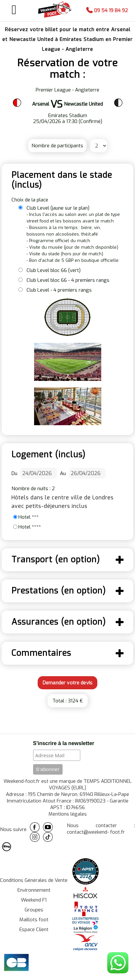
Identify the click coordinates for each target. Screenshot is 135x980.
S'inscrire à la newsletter (64, 743)
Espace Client (34, 929)
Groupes (34, 910)
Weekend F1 (34, 900)
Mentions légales (68, 814)
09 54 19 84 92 (107, 10)
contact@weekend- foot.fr (96, 832)
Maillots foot (34, 920)
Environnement (34, 890)
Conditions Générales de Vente (34, 880)
